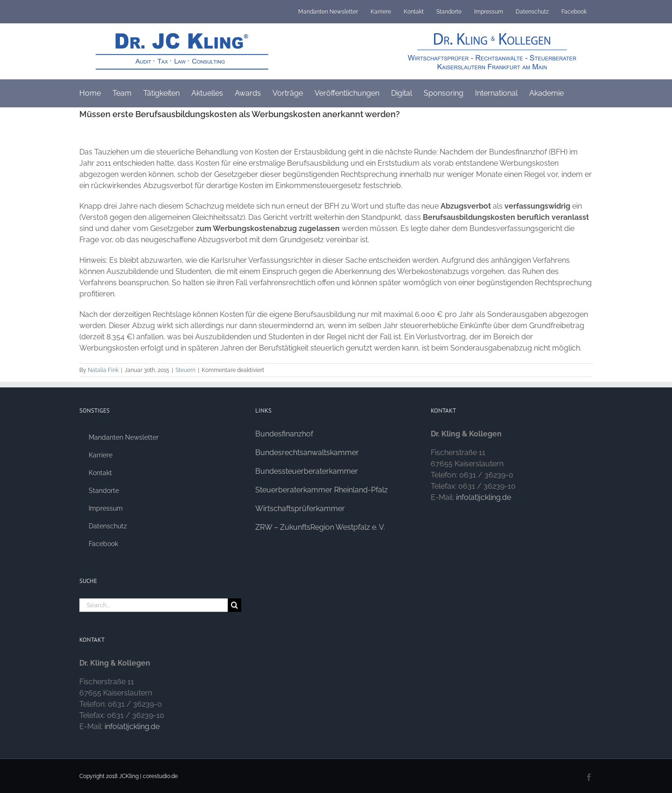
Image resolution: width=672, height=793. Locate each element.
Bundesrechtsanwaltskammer (307, 453)
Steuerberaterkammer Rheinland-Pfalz (322, 490)
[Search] (234, 605)
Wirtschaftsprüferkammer (300, 509)
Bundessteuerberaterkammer (307, 471)
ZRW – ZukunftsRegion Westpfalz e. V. (320, 527)
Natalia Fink (103, 370)
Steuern (185, 370)
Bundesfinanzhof (284, 434)
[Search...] (154, 605)
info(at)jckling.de (132, 726)
